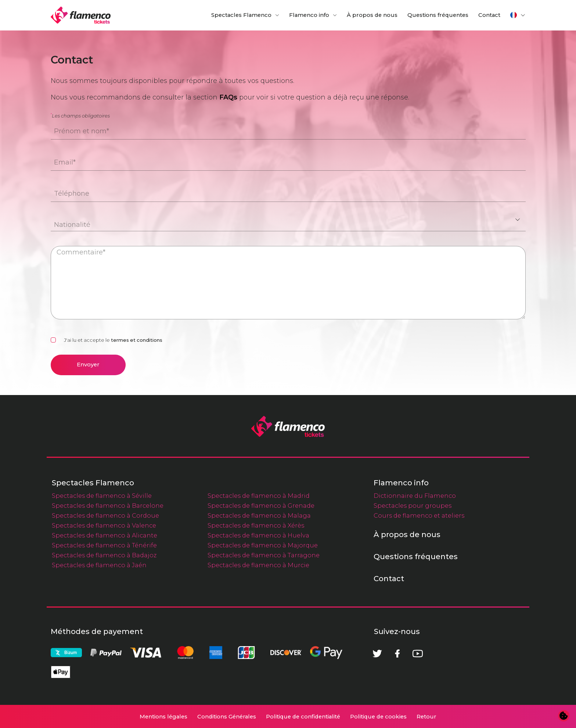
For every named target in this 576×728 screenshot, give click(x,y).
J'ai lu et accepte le (113, 340)
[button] (518, 15)
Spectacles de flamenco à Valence (104, 525)
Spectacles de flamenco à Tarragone (264, 555)
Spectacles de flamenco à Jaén (99, 565)
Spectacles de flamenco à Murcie (258, 565)
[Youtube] (418, 653)
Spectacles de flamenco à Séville (102, 496)
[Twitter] (377, 653)
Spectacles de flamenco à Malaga (259, 515)
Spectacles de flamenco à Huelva (258, 535)
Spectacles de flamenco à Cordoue (105, 515)
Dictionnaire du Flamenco (415, 496)
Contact (489, 15)
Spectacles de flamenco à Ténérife (104, 545)
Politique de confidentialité (303, 717)
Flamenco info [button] (309, 15)
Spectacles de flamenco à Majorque (263, 545)
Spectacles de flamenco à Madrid (259, 496)
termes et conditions (137, 340)
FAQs (228, 97)
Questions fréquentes (438, 15)
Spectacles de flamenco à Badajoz (104, 555)
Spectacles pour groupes (413, 506)
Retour (426, 717)
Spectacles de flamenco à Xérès (256, 525)
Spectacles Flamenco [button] (241, 15)
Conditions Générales (227, 717)
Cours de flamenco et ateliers (419, 515)
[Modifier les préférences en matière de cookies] (564, 716)
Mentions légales (163, 717)
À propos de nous (372, 15)
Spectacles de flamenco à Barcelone (108, 506)
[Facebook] (397, 653)
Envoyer (88, 365)
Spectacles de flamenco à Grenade (261, 506)
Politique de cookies (378, 717)
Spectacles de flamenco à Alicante (105, 535)
